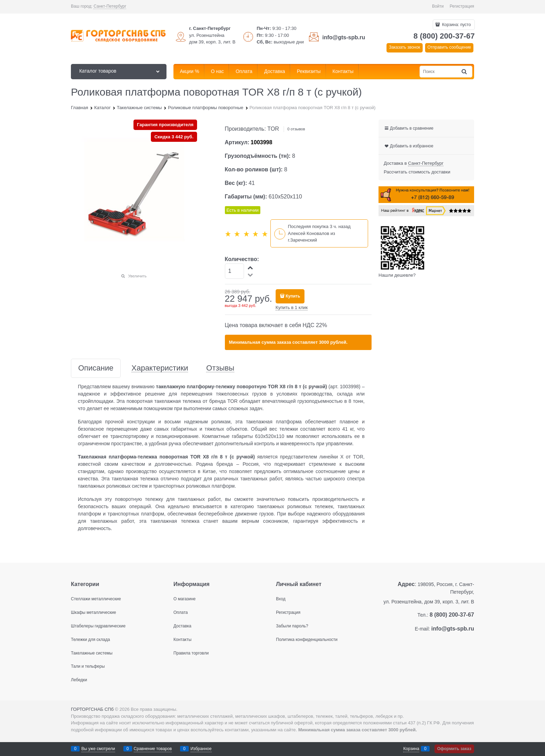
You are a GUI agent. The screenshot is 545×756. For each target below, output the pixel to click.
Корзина (411, 749)
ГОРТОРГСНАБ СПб (92, 709)
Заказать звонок (405, 47)
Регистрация (462, 6)
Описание (96, 368)
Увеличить (137, 276)
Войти (438, 6)
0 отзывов (296, 129)
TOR (273, 129)
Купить (293, 296)
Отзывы (220, 368)
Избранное (201, 749)
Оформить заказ (454, 749)
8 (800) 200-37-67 (444, 36)
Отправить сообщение (449, 47)
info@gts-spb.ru (344, 37)
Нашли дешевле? (397, 275)
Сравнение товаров (153, 749)
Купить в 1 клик (292, 307)
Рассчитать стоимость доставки (417, 172)
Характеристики (160, 368)
